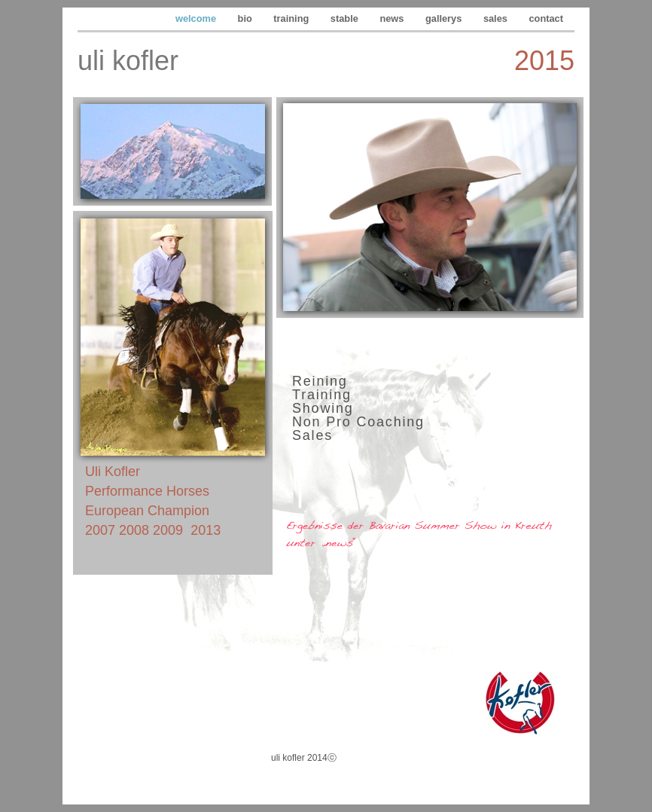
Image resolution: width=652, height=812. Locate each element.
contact (546, 18)
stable (346, 18)
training (292, 18)
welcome (197, 18)
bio (247, 18)
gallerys (445, 18)
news (393, 18)
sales (497, 18)
